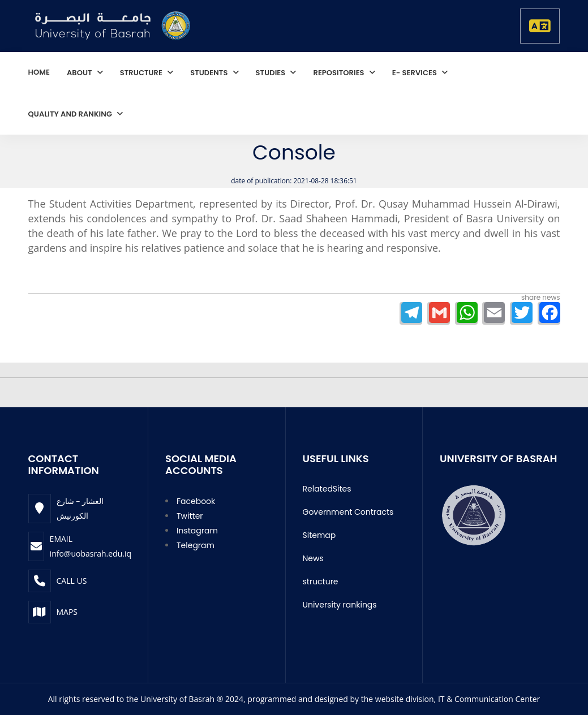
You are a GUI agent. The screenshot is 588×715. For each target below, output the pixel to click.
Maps (67, 612)
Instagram (197, 531)
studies (272, 73)
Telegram (196, 545)
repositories (339, 73)
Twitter (190, 516)
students (210, 73)
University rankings (340, 605)
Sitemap (319, 535)
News (313, 558)
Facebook (196, 501)
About (80, 73)
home (39, 72)
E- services (415, 73)
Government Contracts (348, 512)
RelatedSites (327, 489)
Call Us (72, 581)
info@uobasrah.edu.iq (91, 554)
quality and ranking (71, 114)
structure (142, 73)
